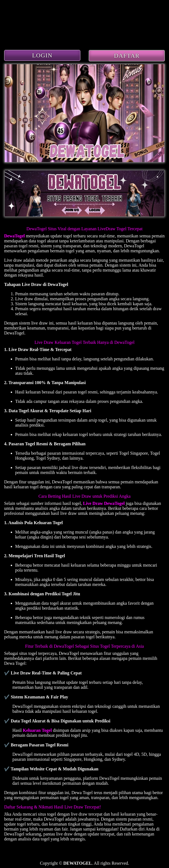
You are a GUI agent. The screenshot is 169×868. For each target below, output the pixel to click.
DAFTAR (127, 56)
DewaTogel (14, 236)
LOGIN (42, 55)
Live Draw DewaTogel (104, 503)
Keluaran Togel (37, 730)
